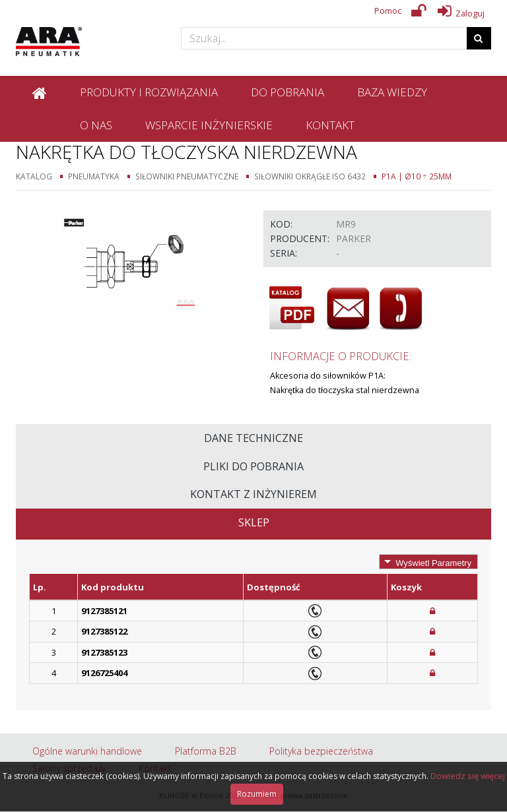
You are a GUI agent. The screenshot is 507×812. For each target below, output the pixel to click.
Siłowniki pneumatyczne (187, 176)
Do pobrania (287, 92)
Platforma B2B (206, 751)
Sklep (254, 522)
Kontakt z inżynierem (253, 494)
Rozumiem (257, 794)
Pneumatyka (94, 176)
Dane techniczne (253, 438)
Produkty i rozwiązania (149, 92)
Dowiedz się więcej (468, 776)
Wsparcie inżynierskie (209, 125)
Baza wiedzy (392, 92)
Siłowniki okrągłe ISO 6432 (310, 176)
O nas (96, 125)
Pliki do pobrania (253, 466)
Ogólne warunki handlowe (87, 751)
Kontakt (330, 125)
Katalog (34, 176)
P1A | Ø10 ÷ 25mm (417, 176)
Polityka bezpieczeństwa (321, 751)
